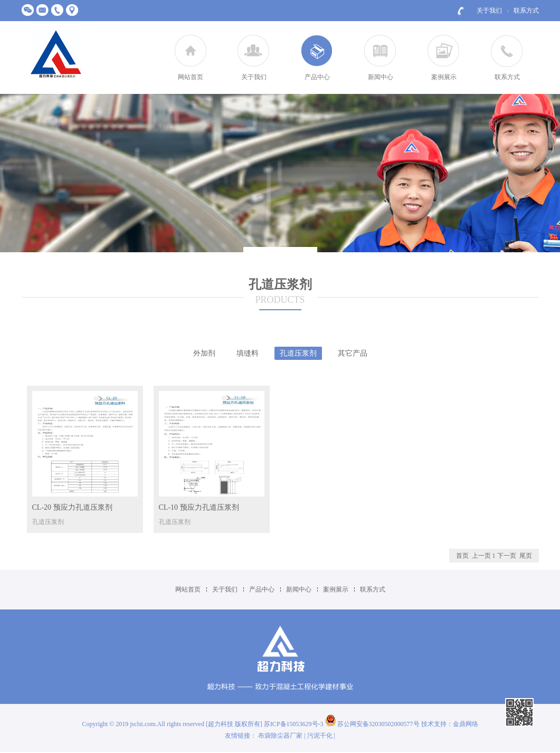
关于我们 (489, 11)
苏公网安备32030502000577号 (372, 724)
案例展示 (444, 77)
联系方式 (526, 11)
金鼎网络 (466, 724)
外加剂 (204, 353)
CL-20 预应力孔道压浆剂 (72, 507)
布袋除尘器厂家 (280, 736)
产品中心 (317, 77)
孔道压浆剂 (298, 353)
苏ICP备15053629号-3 (295, 724)
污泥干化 (320, 736)
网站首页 (191, 77)
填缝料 (248, 353)
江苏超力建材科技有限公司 (56, 55)
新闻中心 (381, 77)
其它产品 (353, 353)
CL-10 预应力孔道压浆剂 (199, 507)
